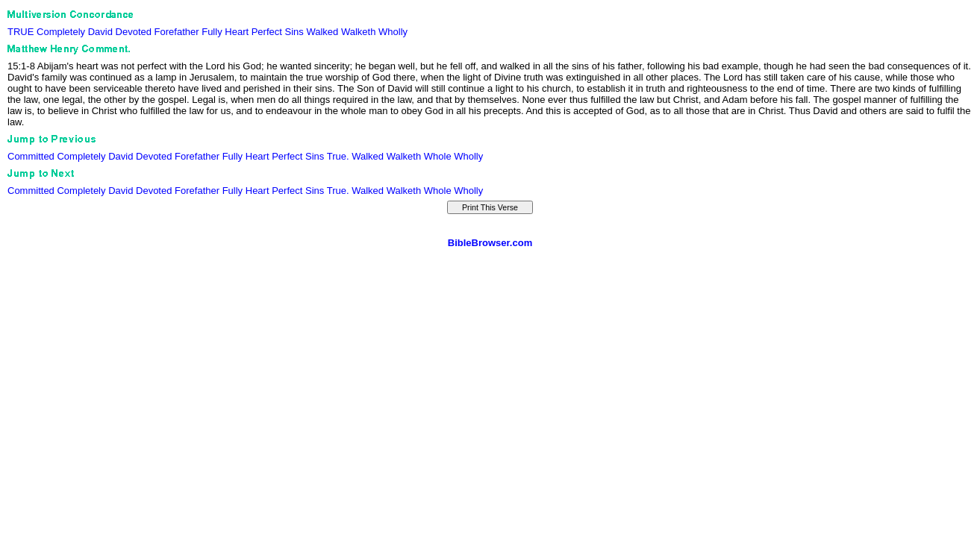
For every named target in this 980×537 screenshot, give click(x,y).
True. (338, 156)
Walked (322, 32)
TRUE (21, 32)
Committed (31, 156)
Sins (294, 32)
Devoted (134, 32)
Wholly (393, 32)
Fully (212, 32)
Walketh (358, 32)
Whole (438, 156)
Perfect (267, 32)
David (100, 32)
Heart (237, 32)
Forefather (177, 32)
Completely (61, 32)
